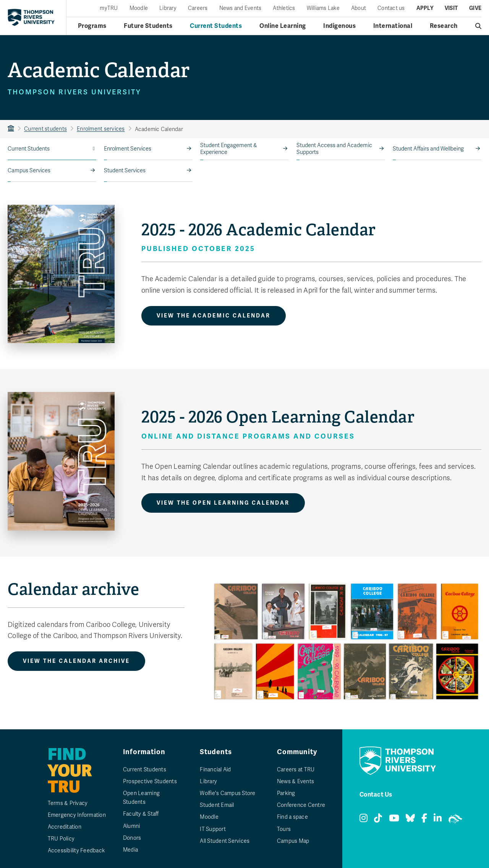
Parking (286, 793)
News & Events (296, 781)
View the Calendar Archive (76, 661)
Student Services (125, 171)
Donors (132, 838)
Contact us (391, 8)
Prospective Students (150, 781)
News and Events (240, 8)
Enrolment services (101, 129)
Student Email (217, 805)
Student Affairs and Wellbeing (428, 149)
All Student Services (225, 841)
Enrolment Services (128, 149)
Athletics (284, 8)
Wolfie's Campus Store (227, 793)
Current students (45, 129)
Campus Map (293, 841)
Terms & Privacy (68, 803)
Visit (451, 8)
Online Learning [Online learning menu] (283, 26)
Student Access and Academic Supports (334, 149)
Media (130, 850)
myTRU (109, 8)
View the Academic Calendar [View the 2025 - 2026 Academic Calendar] (214, 316)
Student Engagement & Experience (229, 149)
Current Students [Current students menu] (216, 26)
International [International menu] (393, 26)
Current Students (29, 149)
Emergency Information (77, 815)
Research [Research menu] (444, 26)
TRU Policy (61, 839)
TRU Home (11, 129)
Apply (425, 8)
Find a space (292, 817)
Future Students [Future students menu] (148, 26)
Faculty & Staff (141, 814)
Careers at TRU (296, 770)
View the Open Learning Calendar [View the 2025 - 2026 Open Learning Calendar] (223, 503)
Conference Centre (301, 805)
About (359, 8)
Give (475, 8)
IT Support (213, 829)
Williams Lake (323, 8)
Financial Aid (215, 770)
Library (168, 8)
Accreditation (65, 827)
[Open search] (478, 26)
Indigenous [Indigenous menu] (339, 26)
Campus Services (29, 171)
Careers (198, 8)
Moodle (139, 8)
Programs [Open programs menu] (92, 26)
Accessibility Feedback (76, 851)
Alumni (132, 826)
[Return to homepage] (31, 18)
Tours (284, 829)
